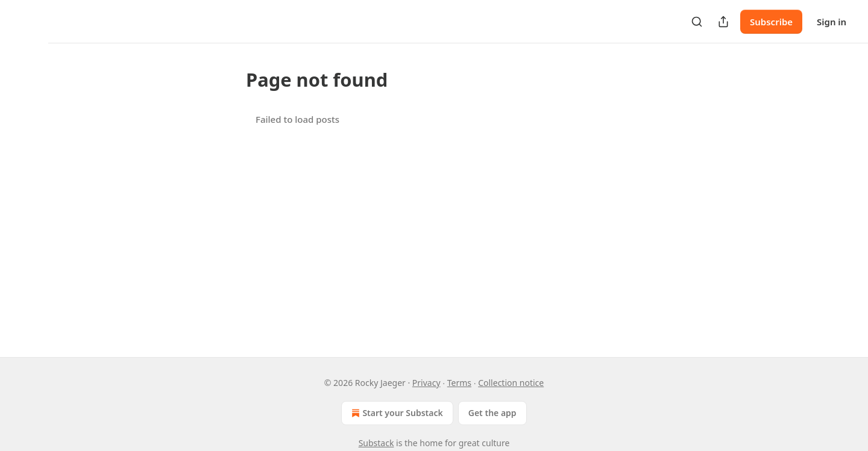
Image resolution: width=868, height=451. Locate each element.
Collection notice (511, 383)
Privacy (426, 383)
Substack (376, 443)
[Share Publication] (723, 22)
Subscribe (771, 22)
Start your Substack (396, 413)
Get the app (492, 413)
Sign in (832, 22)
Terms (459, 383)
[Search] (697, 22)
